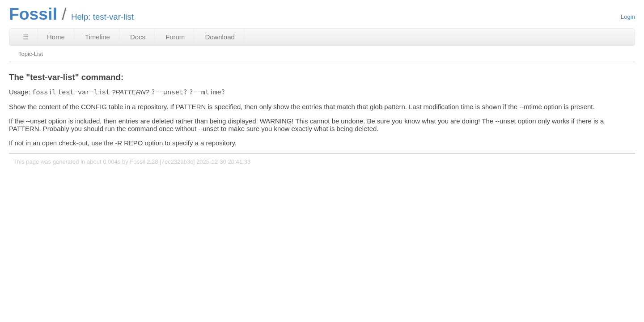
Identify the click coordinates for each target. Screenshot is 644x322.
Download (220, 37)
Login (628, 17)
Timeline (97, 37)
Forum (175, 37)
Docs (138, 37)
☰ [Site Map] (26, 37)
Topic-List (31, 54)
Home (56, 37)
